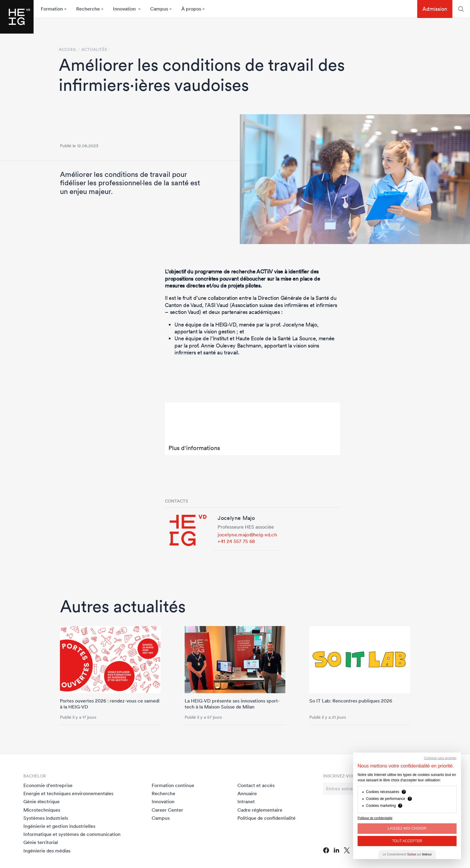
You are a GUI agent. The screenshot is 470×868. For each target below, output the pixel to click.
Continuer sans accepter (440, 758)
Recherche (164, 793)
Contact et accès (256, 785)
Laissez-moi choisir (407, 828)
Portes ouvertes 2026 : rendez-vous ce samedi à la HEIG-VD (110, 704)
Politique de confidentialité (266, 818)
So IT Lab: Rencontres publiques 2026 (351, 701)
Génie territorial (41, 842)
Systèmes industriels (46, 818)
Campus (161, 818)
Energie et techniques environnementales (68, 793)
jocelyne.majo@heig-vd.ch (247, 535)
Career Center (167, 810)
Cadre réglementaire (260, 810)
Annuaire (247, 793)
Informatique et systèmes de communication (72, 834)
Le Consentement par (407, 854)
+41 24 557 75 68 (236, 541)
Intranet (246, 801)
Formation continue (173, 785)
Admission (435, 9)
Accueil (68, 49)
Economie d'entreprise (48, 785)
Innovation (163, 801)
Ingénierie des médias (47, 851)
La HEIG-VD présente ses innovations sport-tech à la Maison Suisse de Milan (232, 704)
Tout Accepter (407, 841)
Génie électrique (42, 801)
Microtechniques (42, 810)
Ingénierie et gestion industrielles (59, 826)
